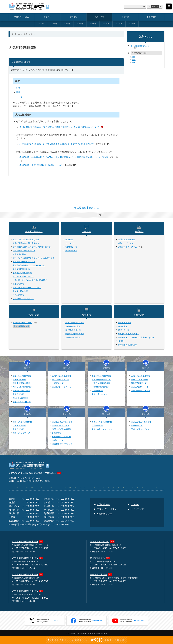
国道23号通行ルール (140, 387)
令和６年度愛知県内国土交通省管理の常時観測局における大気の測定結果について (60, 127)
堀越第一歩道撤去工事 (101, 380)
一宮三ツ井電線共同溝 (101, 384)
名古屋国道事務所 (86, 208)
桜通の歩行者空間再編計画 (24, 251)
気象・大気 (28, 34)
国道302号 (146, 414)
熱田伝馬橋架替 (19, 380)
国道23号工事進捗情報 (141, 376)
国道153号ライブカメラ (62, 444)
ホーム (17, 34)
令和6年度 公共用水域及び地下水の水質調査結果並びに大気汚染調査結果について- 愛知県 (64, 157)
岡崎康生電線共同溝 (21, 384)
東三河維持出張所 (98, 575)
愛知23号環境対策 (139, 384)
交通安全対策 (18, 395)
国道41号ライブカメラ (22, 433)
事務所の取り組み (34, 232)
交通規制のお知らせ (127, 240)
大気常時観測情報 (139, 53)
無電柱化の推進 (19, 255)
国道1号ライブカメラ (22, 402)
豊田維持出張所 (97, 558)
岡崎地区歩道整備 (20, 398)
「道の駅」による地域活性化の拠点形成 (30, 280)
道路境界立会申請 (73, 338)
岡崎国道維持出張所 (99, 542)
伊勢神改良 (57, 433)
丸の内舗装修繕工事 (61, 380)
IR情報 (121, 341)
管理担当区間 (124, 330)
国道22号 (106, 368)
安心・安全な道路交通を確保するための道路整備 (34, 258)
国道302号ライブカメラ (141, 430)
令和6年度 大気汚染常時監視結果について (41, 166)
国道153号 (67, 414)
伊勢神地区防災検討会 (62, 437)
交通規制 (139, 232)
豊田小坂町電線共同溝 (62, 430)
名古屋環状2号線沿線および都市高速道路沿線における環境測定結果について (57, 144)
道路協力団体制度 (20, 292)
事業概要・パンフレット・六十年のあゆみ (136, 338)
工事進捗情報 (18, 284)
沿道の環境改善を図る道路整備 (26, 244)
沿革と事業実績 (125, 323)
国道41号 (27, 414)
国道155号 (106, 414)
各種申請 (86, 315)
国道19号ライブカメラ (62, 387)
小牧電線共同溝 (19, 426)
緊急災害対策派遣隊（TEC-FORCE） (29, 266)
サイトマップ (137, 510)
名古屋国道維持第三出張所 (25, 575)
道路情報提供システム (127, 247)
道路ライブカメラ (126, 244)
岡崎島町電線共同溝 (21, 391)
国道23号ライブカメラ (141, 391)
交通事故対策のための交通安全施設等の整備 (32, 247)
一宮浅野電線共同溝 (100, 387)
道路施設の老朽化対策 (22, 273)
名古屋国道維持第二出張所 (25, 558)
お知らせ (86, 232)
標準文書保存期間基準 (127, 345)
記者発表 (69, 240)
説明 (19, 88)
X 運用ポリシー (104, 514)
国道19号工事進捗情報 (62, 376)
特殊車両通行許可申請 (75, 334)
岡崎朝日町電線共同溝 (22, 387)
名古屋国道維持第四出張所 (25, 592)
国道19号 (67, 368)
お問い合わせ (103, 505)
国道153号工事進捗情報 (62, 422)
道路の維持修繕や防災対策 (24, 262)
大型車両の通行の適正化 (23, 277)
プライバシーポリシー (108, 510)
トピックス (70, 244)
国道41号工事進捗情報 (22, 422)
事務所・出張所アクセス (128, 334)
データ (20, 97)
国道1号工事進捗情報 (22, 376)
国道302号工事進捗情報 (141, 422)
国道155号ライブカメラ (102, 430)
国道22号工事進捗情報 (101, 376)
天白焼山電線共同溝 (61, 426)
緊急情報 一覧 (71, 247)
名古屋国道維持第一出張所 (25, 542)
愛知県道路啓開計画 (21, 269)
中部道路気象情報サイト (141, 46)
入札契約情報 (18, 295)
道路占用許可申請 (73, 327)
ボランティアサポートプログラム (27, 288)
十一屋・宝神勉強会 (140, 380)
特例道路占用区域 (73, 330)
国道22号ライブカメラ (101, 395)
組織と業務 (123, 327)
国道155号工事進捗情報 (102, 422)
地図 (19, 92)
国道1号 (27, 368)
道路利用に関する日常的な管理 (26, 240)
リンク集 (135, 505)
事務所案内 (139, 315)
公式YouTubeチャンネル (23, 299)
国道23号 (146, 368)
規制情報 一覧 (71, 251)
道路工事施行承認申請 (75, 323)
